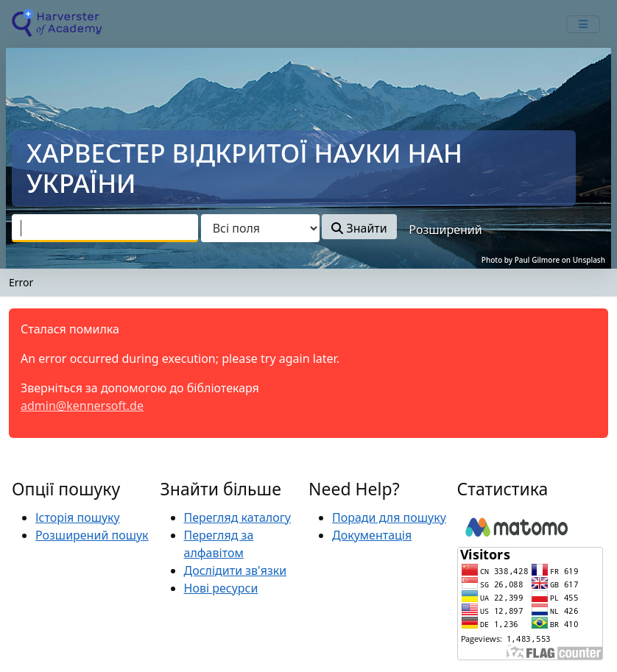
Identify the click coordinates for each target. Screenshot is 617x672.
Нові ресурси (221, 588)
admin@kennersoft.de (82, 406)
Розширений (445, 230)
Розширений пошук (92, 535)
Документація (372, 535)
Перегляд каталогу (237, 517)
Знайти (359, 228)
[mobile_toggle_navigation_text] (583, 24)
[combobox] (105, 228)
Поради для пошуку (389, 517)
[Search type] (260, 228)
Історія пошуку (78, 517)
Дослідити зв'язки (236, 570)
